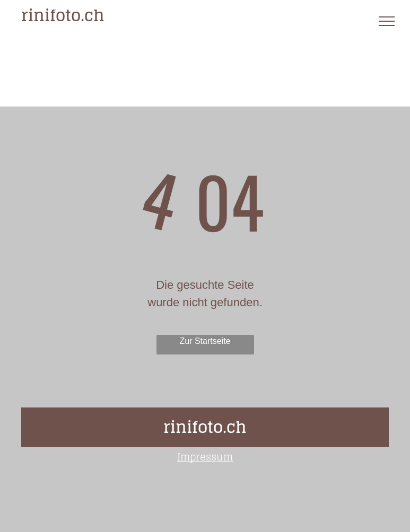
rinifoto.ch (63, 15)
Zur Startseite (205, 341)
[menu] (387, 21)
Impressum (205, 457)
